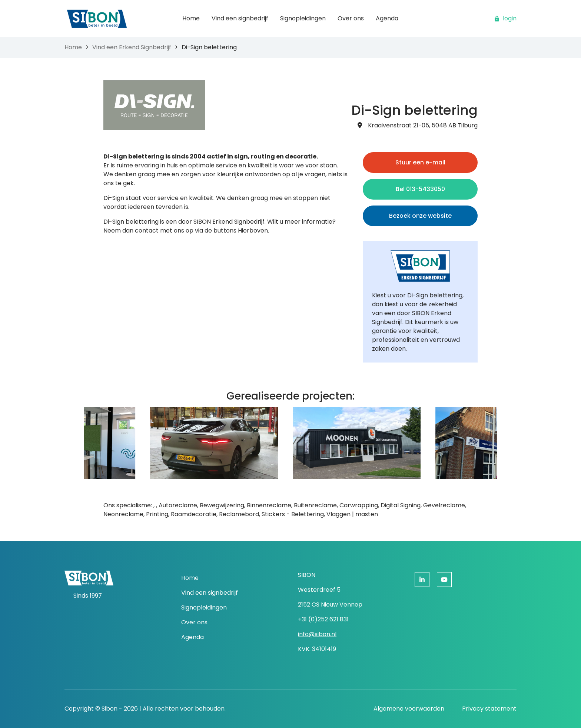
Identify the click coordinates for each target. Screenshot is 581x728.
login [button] (505, 18)
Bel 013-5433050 (420, 189)
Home (73, 47)
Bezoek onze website (420, 216)
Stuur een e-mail (420, 162)
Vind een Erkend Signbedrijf (132, 47)
